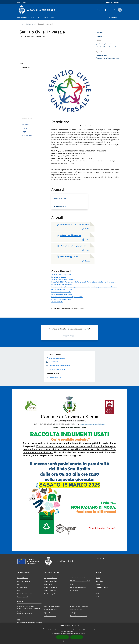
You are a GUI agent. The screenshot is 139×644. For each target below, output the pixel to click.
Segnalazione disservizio (51, 609)
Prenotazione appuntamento (52, 606)
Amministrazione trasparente (79, 606)
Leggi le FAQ (47, 613)
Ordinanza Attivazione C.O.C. (61, 292)
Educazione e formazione (77, 578)
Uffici (19, 584)
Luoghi (98, 593)
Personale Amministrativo (25, 594)
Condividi (100, 32)
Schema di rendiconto (59, 277)
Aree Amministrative (24, 581)
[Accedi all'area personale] (113, 2)
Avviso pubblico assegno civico (62, 274)
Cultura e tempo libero (50, 581)
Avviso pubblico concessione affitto (63, 279)
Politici (19, 591)
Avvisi (34, 24)
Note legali (73, 613)
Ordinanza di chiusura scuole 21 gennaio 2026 (67, 297)
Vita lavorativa (48, 584)
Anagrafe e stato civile (50, 578)
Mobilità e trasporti (49, 594)
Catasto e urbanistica (50, 591)
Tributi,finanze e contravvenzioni (80, 581)
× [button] (137, 625)
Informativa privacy (76, 609)
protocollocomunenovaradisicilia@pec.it (30, 622)
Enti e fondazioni (22, 587)
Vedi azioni (101, 36)
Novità (28, 24)
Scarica (86, 229)
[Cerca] (119, 10)
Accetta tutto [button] (63, 637)
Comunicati (100, 581)
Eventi (98, 596)
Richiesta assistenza (50, 616)
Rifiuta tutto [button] (77, 637)
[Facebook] (104, 10)
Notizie (98, 578)
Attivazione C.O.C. (57, 302)
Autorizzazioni (74, 590)
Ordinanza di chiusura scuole (61, 299)
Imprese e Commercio (50, 587)
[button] (69, 641)
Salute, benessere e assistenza (79, 587)
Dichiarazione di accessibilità (78, 616)
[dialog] (69, 633)
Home (21, 24)
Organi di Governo (23, 578)
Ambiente (73, 584)
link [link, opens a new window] (87, 633)
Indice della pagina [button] (27, 119)
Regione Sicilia (22, 2)
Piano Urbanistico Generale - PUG (63, 294)
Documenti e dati (23, 597)
